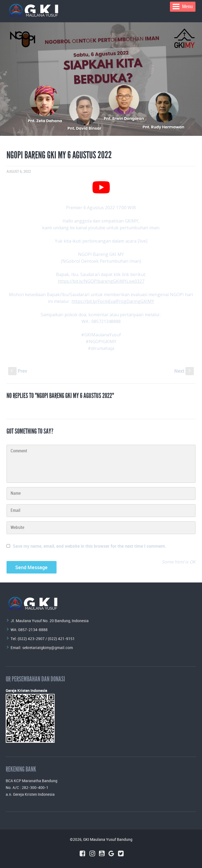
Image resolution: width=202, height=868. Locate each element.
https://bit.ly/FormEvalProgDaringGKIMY (113, 301)
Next (184, 371)
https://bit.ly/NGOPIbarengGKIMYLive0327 (101, 281)
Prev (18, 371)
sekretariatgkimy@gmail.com (48, 648)
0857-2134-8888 (33, 630)
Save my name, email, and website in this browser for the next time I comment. (90, 546)
